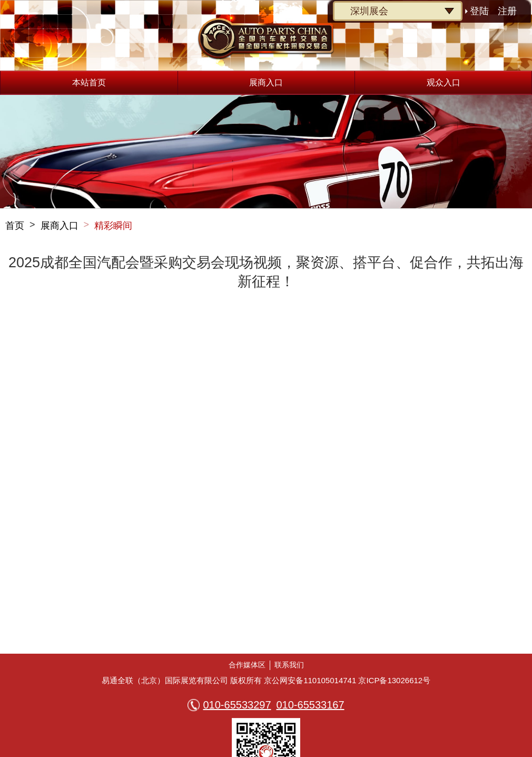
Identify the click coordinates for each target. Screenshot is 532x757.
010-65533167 (311, 705)
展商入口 (266, 83)
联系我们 (289, 665)
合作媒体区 (247, 665)
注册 (507, 11)
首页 (15, 226)
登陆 (479, 11)
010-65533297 (237, 705)
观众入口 (444, 83)
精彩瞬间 (113, 226)
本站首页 (89, 83)
